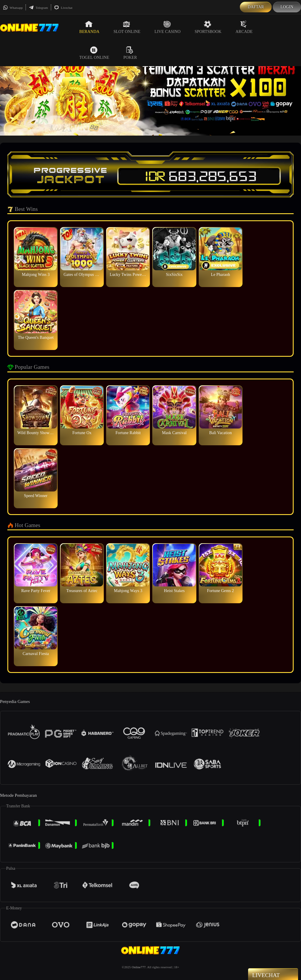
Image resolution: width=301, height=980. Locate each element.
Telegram (38, 8)
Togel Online (94, 53)
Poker (130, 53)
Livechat (63, 8)
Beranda (89, 27)
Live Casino (168, 27)
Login (287, 7)
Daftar (256, 7)
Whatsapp (13, 8)
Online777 (139, 967)
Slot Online (127, 27)
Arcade (244, 27)
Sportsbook (208, 27)
